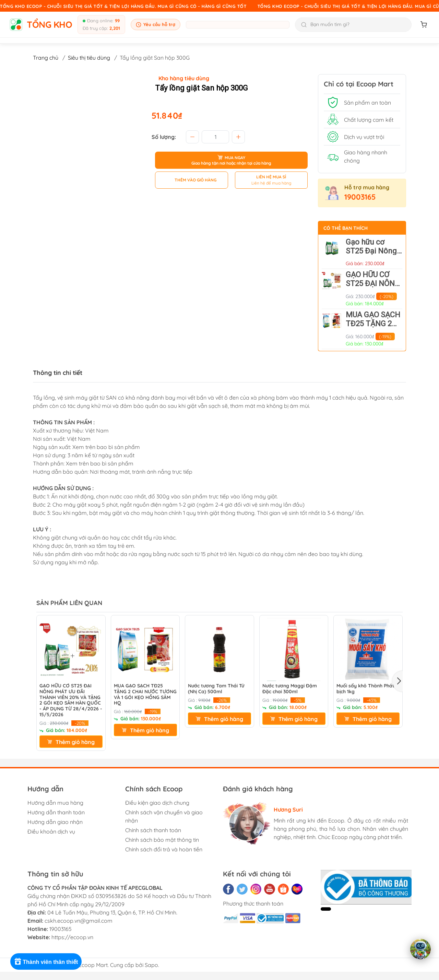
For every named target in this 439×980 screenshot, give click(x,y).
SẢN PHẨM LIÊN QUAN (69, 603)
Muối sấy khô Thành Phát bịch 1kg (365, 689)
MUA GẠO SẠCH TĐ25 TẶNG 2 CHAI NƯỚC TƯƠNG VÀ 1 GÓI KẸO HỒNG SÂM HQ (145, 694)
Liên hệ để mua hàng (271, 183)
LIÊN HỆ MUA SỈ (271, 177)
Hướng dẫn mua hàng (55, 803)
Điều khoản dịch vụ (51, 831)
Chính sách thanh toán (153, 830)
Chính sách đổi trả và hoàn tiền (164, 849)
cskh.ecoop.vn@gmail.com (79, 921)
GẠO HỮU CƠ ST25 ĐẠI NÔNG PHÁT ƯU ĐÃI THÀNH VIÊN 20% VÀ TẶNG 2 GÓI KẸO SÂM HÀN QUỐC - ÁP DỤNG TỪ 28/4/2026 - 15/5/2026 (71, 700)
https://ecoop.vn (72, 937)
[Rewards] (48, 961)
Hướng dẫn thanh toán (56, 812)
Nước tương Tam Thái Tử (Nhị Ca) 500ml (216, 689)
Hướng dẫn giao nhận (55, 822)
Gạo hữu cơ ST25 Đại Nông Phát (371, 251)
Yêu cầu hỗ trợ (156, 25)
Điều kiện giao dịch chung (157, 803)
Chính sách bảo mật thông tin (162, 840)
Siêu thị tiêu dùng (89, 58)
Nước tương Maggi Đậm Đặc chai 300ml (290, 689)
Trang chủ (46, 58)
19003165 (360, 197)
